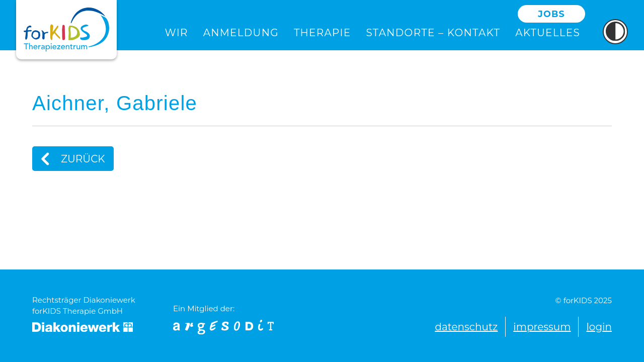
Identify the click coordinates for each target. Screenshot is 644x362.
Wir (177, 33)
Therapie (323, 33)
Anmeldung (241, 33)
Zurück (69, 159)
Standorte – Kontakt (433, 33)
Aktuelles (548, 33)
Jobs (551, 14)
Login (599, 327)
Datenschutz (466, 327)
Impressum (542, 327)
